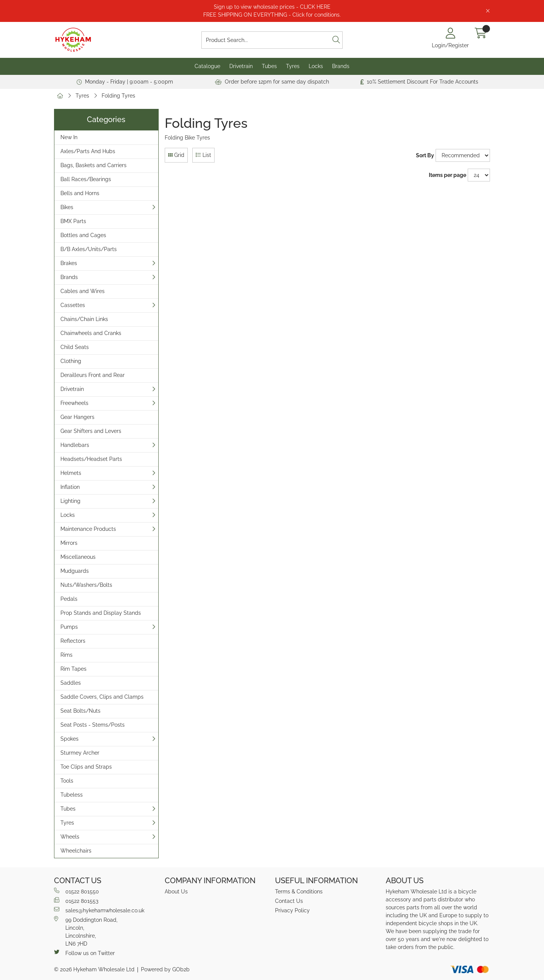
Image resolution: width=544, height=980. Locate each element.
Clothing (71, 361)
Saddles (71, 683)
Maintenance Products (88, 529)
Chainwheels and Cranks (91, 333)
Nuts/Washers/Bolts (86, 585)
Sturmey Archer (80, 753)
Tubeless (72, 795)
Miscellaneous (78, 557)
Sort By (425, 155)
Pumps (69, 627)
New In (69, 137)
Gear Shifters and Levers (91, 431)
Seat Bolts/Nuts (80, 711)
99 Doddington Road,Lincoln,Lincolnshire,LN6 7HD (86, 931)
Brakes (69, 263)
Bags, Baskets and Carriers (93, 165)
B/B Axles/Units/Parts (89, 249)
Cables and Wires (83, 291)
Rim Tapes (73, 669)
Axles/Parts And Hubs (88, 151)
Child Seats (75, 347)
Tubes (269, 66)
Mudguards (75, 571)
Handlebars (75, 445)
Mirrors (69, 543)
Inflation (70, 487)
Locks (316, 66)
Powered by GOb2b (165, 969)
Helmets (71, 473)
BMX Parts (73, 221)
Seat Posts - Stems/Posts (93, 725)
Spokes (70, 739)
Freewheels (74, 403)
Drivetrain (241, 66)
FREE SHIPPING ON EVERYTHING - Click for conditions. (272, 15)
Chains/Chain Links (84, 319)
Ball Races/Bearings (86, 179)
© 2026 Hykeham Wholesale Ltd (94, 969)
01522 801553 (76, 901)
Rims (66, 655)
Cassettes (73, 305)
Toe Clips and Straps (86, 767)
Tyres (293, 66)
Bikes (67, 207)
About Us (176, 892)
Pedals (69, 599)
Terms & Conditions (299, 892)
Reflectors (73, 641)
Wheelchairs (76, 851)
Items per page (447, 175)
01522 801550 (76, 891)
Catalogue (207, 66)
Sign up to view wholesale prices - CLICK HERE (272, 7)
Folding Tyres (118, 96)
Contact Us (289, 901)
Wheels (70, 837)
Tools (67, 781)
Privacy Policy (292, 910)
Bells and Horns (80, 193)
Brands (341, 66)
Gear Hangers (77, 417)
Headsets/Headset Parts (91, 459)
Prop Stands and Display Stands (101, 613)
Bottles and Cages (83, 235)
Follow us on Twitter (84, 953)
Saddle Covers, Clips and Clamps (102, 697)
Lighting (70, 501)
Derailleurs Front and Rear (93, 375)
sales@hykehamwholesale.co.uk (99, 910)
